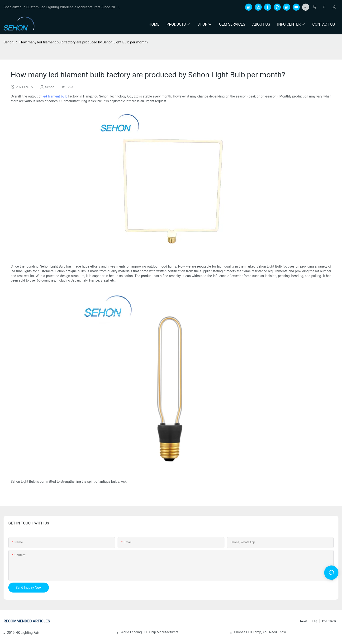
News (304, 621)
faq (315, 621)
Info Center (329, 621)
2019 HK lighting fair (23, 633)
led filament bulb (55, 96)
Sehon (9, 42)
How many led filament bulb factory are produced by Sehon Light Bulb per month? (84, 42)
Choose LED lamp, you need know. (260, 632)
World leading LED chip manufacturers (150, 632)
